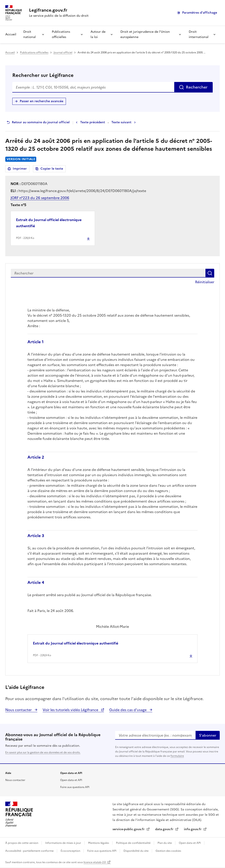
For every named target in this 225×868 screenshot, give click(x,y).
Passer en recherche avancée (42, 101)
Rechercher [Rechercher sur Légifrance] (197, 87)
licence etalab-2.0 (95, 862)
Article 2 (36, 457)
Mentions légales (99, 843)
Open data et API (71, 780)
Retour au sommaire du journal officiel (41, 122)
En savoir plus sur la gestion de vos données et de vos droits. (43, 752)
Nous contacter (19, 710)
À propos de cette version (22, 843)
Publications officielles (61, 34)
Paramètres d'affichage (200, 13)
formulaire (177, 756)
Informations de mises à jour (64, 843)
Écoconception (71, 851)
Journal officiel (63, 53)
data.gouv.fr (165, 829)
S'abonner (208, 735)
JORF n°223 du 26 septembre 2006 (40, 198)
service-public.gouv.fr (129, 829)
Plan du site (165, 843)
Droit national (30, 34)
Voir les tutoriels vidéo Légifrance (71, 710)
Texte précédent (93, 122)
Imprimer (20, 169)
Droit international (199, 34)
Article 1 (35, 342)
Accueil (11, 34)
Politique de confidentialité (134, 843)
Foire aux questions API (75, 787)
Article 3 (36, 536)
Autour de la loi (98, 34)
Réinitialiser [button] (205, 282)
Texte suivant (121, 122)
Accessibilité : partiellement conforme (30, 851)
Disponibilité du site (136, 851)
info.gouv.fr (193, 829)
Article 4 (36, 582)
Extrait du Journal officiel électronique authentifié (49, 223)
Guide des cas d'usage (128, 710)
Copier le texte (52, 169)
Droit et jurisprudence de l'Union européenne (145, 34)
